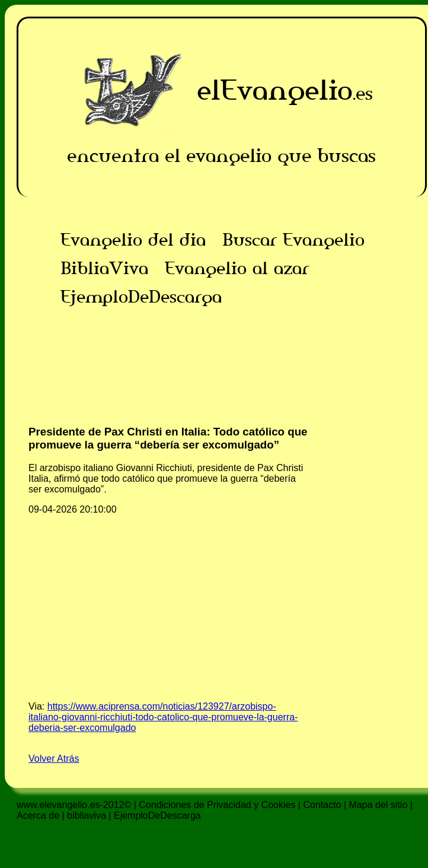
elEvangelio (275, 90)
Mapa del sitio (379, 805)
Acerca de (38, 815)
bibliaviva (87, 815)
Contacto (322, 805)
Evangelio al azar (237, 268)
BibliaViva (104, 268)
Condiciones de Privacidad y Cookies (217, 805)
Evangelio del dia (133, 240)
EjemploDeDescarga (141, 297)
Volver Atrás (54, 759)
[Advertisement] (222, 394)
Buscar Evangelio (293, 240)
